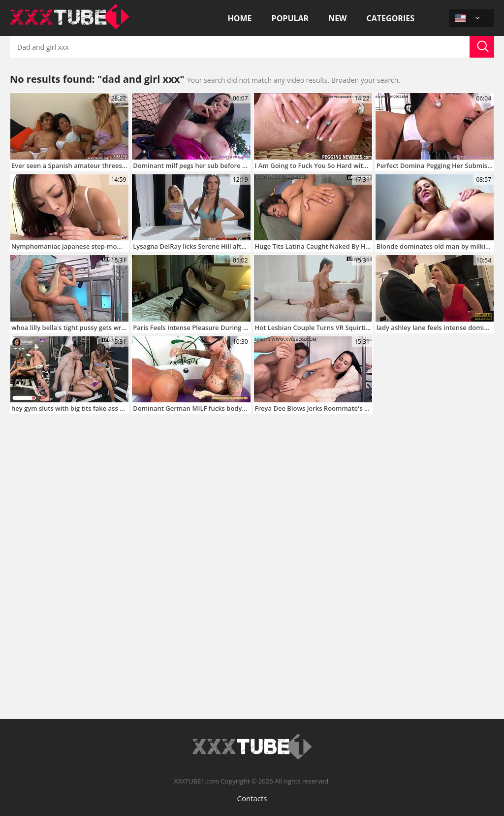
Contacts (252, 798)
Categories (391, 18)
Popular (290, 18)
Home (240, 18)
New (337, 18)
